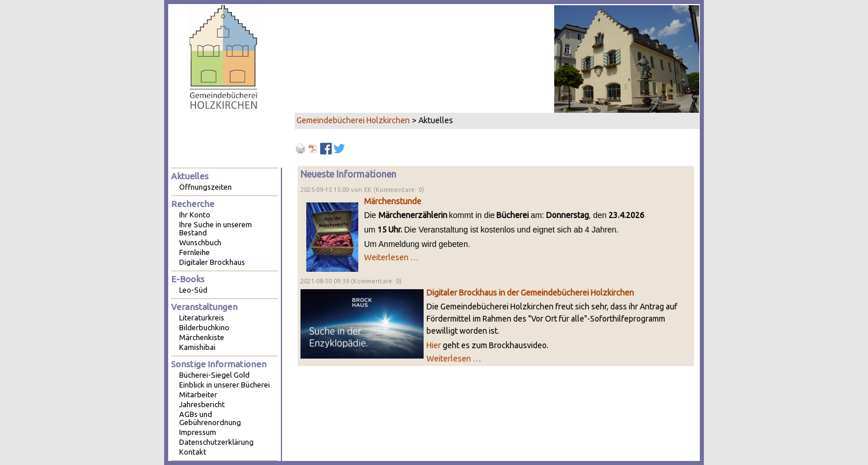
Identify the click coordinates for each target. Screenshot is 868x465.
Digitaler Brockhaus (212, 262)
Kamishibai (197, 347)
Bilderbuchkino (204, 327)
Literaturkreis (202, 318)
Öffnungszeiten (205, 187)
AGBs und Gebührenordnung (210, 418)
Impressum (198, 432)
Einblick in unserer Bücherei (225, 385)
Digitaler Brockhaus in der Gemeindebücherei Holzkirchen (530, 293)
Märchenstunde (393, 201)
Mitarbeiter (198, 394)
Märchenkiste (202, 337)
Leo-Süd (193, 290)
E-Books (188, 279)
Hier (434, 345)
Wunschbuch (200, 242)
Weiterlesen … (391, 257)
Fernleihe (194, 252)
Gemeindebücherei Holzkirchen (353, 120)
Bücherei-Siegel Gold (214, 375)
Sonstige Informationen (219, 364)
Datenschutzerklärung (216, 442)
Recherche (193, 204)
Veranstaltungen (204, 307)
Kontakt (193, 452)
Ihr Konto (195, 215)
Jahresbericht (202, 404)
